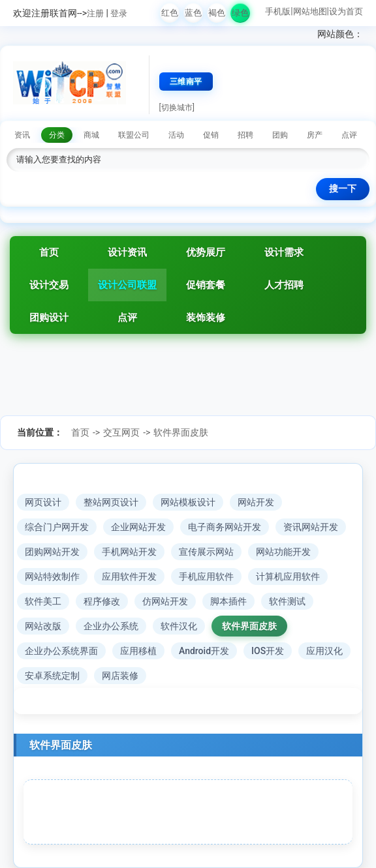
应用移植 (138, 651)
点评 (127, 318)
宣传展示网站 (206, 552)
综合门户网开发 (57, 527)
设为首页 (346, 11)
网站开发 (256, 502)
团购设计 (49, 318)
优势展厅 (206, 252)
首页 (49, 252)
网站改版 (43, 626)
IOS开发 (268, 651)
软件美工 (43, 601)
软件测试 (287, 601)
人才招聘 (284, 285)
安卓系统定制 (52, 676)
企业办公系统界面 (61, 651)
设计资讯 (127, 252)
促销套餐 (206, 285)
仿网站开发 (165, 601)
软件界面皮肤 (181, 432)
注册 (95, 13)
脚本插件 (228, 601)
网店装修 (120, 676)
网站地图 (310, 11)
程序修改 (102, 601)
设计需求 (284, 252)
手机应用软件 (206, 576)
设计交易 (49, 285)
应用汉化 (324, 651)
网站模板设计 (188, 502)
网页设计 (43, 502)
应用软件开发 (129, 576)
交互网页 (121, 432)
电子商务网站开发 (225, 527)
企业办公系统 (111, 626)
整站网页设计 (111, 502)
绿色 (240, 13)
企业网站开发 (138, 527)
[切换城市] (177, 108)
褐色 (217, 13)
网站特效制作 (52, 576)
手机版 (278, 11)
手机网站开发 (129, 552)
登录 (119, 13)
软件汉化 (179, 626)
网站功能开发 (283, 552)
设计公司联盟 (127, 285)
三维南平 (186, 82)
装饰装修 (206, 318)
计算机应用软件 (288, 576)
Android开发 (204, 651)
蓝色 (193, 13)
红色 (170, 13)
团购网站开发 (52, 552)
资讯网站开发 (311, 527)
